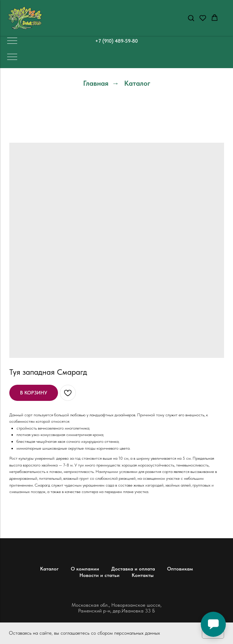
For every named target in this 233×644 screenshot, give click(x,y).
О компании (85, 569)
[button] (191, 18)
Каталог (137, 83)
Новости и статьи (99, 575)
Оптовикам (180, 569)
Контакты (143, 575)
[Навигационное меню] (12, 41)
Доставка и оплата (133, 569)
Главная (96, 83)
